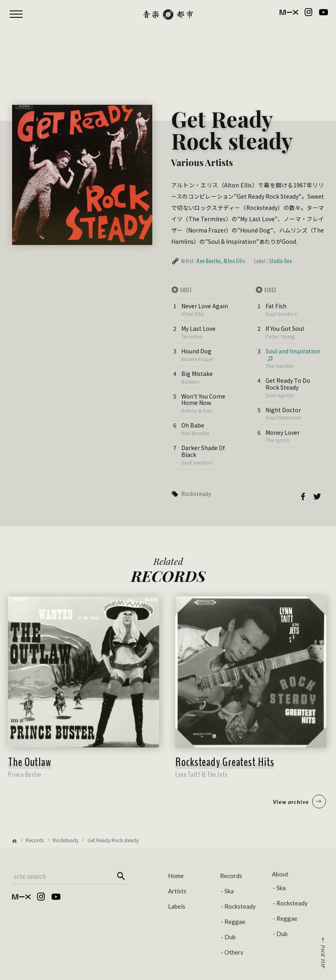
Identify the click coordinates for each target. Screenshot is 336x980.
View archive (299, 801)
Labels (177, 906)
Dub (230, 937)
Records (35, 840)
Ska (229, 891)
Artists (177, 891)
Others (234, 952)
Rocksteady (196, 494)
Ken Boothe (209, 261)
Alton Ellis (234, 261)
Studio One (281, 261)
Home (176, 876)
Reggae (235, 922)
